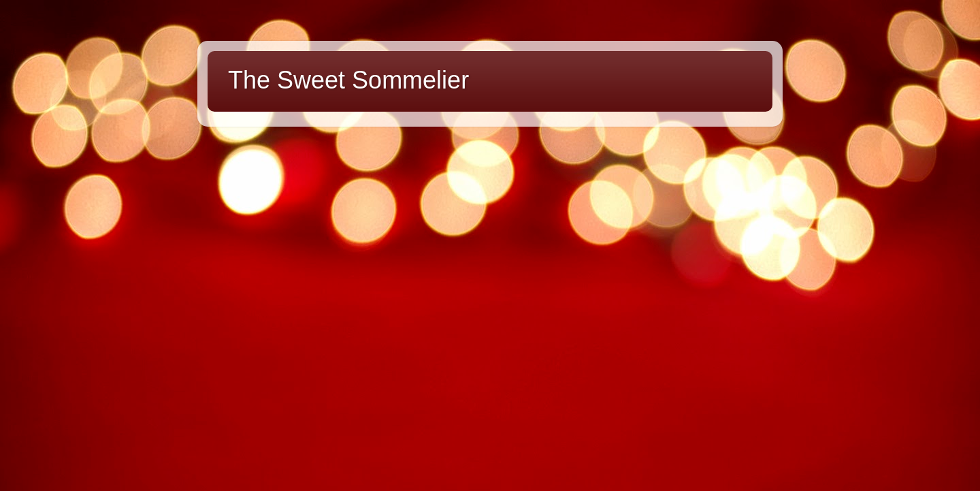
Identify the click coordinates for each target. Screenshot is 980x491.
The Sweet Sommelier (348, 80)
